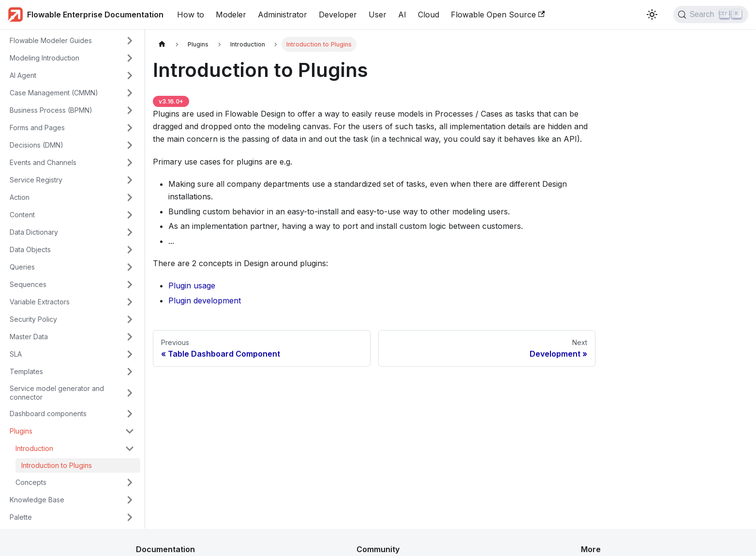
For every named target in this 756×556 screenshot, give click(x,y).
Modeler (231, 15)
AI (402, 15)
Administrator (282, 15)
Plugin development (205, 301)
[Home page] (162, 44)
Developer (338, 15)
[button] (72, 41)
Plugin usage (192, 286)
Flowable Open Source (498, 15)
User (378, 15)
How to (191, 15)
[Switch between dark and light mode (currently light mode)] (652, 15)
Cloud (429, 15)
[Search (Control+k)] (711, 15)
